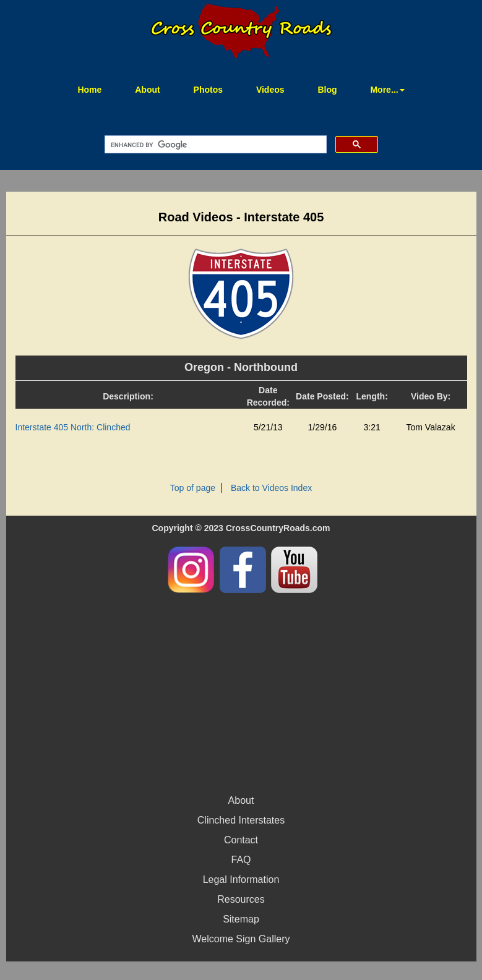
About (147, 90)
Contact (241, 840)
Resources (241, 899)
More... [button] (387, 90)
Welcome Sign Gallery (241, 939)
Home (97, 89)
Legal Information (241, 880)
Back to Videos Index (271, 488)
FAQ (241, 860)
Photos (208, 90)
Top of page (193, 488)
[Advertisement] (241, 692)
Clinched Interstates (241, 820)
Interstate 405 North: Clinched (73, 427)
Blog (327, 90)
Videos (270, 90)
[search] (214, 145)
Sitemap (241, 919)
